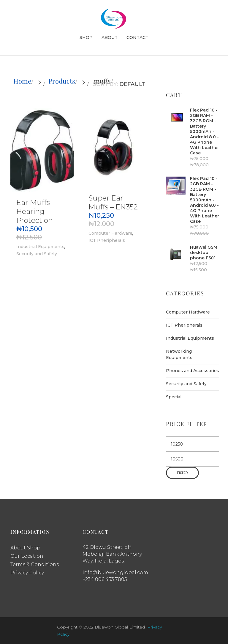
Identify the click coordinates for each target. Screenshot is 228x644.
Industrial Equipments (40, 247)
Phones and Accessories (193, 371)
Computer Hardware (110, 233)
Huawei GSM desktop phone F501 (204, 253)
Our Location (27, 556)
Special (174, 397)
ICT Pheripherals (107, 240)
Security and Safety (37, 254)
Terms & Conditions (35, 564)
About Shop (25, 548)
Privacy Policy (27, 573)
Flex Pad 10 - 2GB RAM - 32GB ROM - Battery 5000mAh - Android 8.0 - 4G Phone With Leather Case (205, 131)
